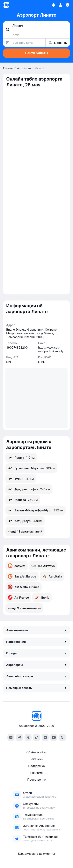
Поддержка (36, 766)
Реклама (36, 773)
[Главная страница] (6, 5)
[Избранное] (54, 5)
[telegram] (19, 737)
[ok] (62, 737)
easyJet (17, 566)
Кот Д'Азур (25, 521)
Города (36, 653)
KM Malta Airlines (24, 587)
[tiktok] (37, 737)
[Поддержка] (68, 5)
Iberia (42, 597)
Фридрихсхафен (29, 489)
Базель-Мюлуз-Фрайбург (36, 510)
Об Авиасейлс (36, 752)
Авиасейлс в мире (36, 676)
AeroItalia (52, 576)
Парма (21, 457)
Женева (23, 500)
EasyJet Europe (22, 576)
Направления (36, 642)
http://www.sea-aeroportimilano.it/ (51, 349)
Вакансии (37, 759)
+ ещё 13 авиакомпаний (25, 531)
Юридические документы (36, 854)
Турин (21, 479)
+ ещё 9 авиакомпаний (24, 608)
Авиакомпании (36, 630)
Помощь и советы (36, 688)
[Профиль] (61, 5)
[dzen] (45, 737)
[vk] (11, 737)
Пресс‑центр (36, 780)
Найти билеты (36, 53)
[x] (28, 737)
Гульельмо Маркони (31, 468)
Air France (18, 597)
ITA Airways (43, 566)
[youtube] (54, 737)
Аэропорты (36, 665)
